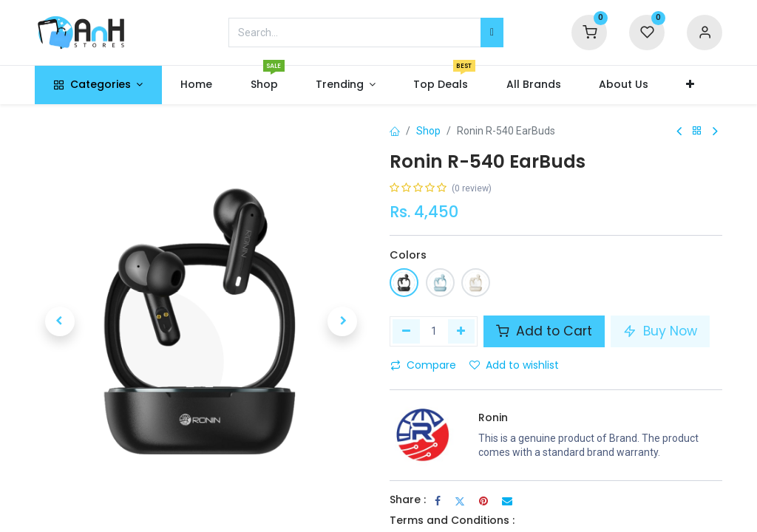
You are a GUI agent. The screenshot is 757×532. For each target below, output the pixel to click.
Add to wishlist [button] (514, 365)
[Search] (492, 33)
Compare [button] (423, 365)
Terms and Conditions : (452, 520)
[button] (690, 85)
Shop (428, 131)
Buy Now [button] (660, 331)
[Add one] (462, 331)
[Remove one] (406, 331)
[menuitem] (197, 85)
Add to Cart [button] (544, 331)
